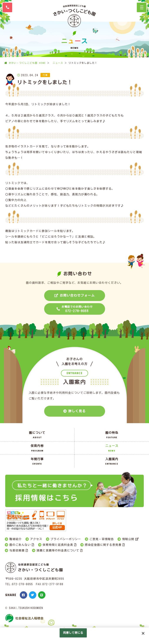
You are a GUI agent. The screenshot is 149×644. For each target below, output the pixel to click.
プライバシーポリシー (66, 539)
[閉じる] (143, 633)
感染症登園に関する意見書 (103, 545)
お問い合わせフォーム (77, 295)
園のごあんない (20, 545)
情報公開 (128, 539)
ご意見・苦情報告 (102, 539)
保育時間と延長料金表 (58, 545)
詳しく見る (77, 411)
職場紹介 (15, 539)
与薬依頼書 (17, 550)
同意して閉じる (73, 633)
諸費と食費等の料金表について (58, 550)
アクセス (36, 539)
